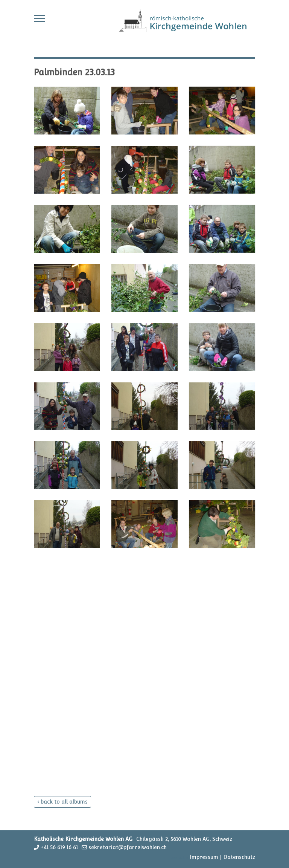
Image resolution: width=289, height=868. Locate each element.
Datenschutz (239, 857)
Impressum (204, 857)
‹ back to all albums (62, 802)
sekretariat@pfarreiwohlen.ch (128, 847)
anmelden (179, 858)
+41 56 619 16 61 (59, 847)
